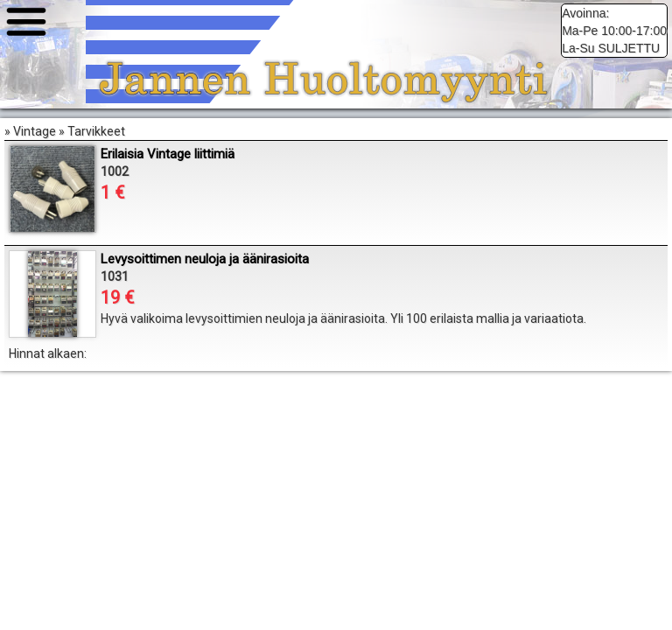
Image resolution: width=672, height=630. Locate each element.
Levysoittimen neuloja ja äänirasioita (205, 259)
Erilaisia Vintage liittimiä (168, 154)
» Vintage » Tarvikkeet (336, 245)
